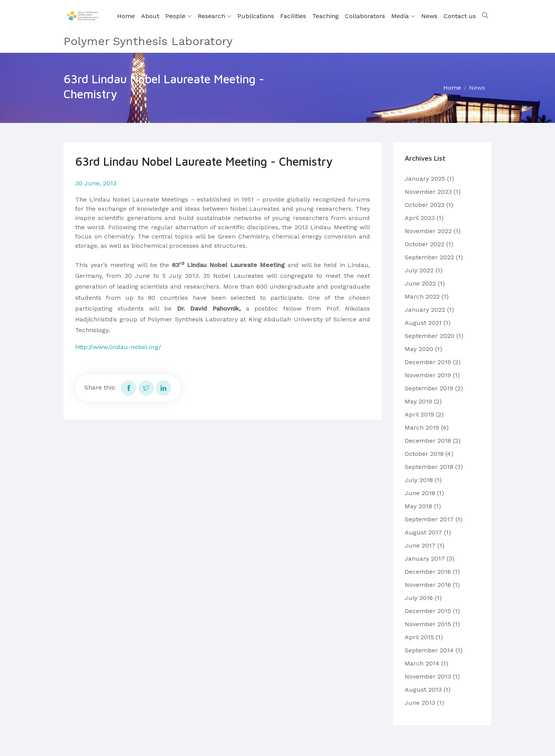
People (178, 16)
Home (126, 16)
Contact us (460, 16)
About (150, 16)
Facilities (293, 16)
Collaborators (365, 16)
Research (214, 16)
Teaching (325, 16)
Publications (256, 16)
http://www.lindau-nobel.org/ (118, 347)
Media (403, 16)
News (429, 16)
